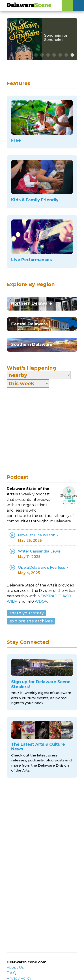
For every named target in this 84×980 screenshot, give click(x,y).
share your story (27, 613)
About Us (15, 968)
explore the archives (31, 621)
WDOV (41, 601)
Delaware (29, 6)
